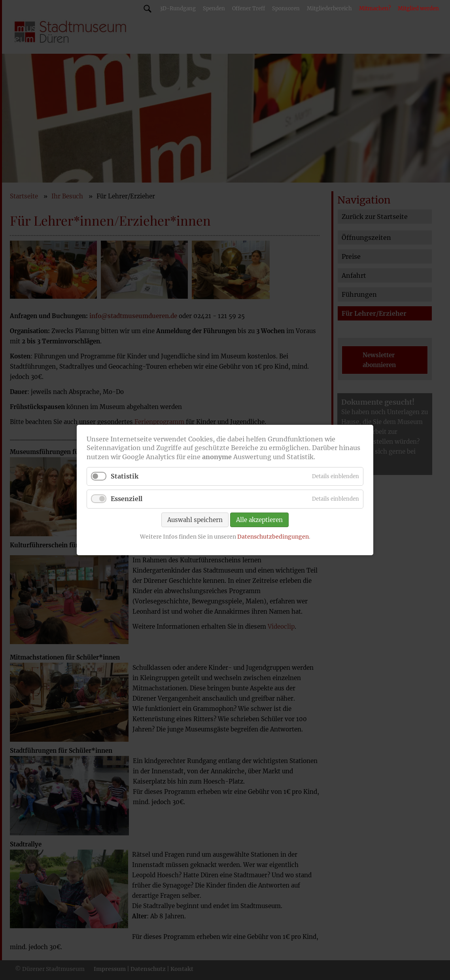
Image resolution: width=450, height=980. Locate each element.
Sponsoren (286, 8)
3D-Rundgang (178, 8)
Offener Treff (249, 8)
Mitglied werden (418, 8)
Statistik (125, 476)
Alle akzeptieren (259, 519)
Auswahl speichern (195, 519)
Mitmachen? (375, 8)
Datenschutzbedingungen (273, 536)
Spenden (214, 8)
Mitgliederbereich (329, 8)
